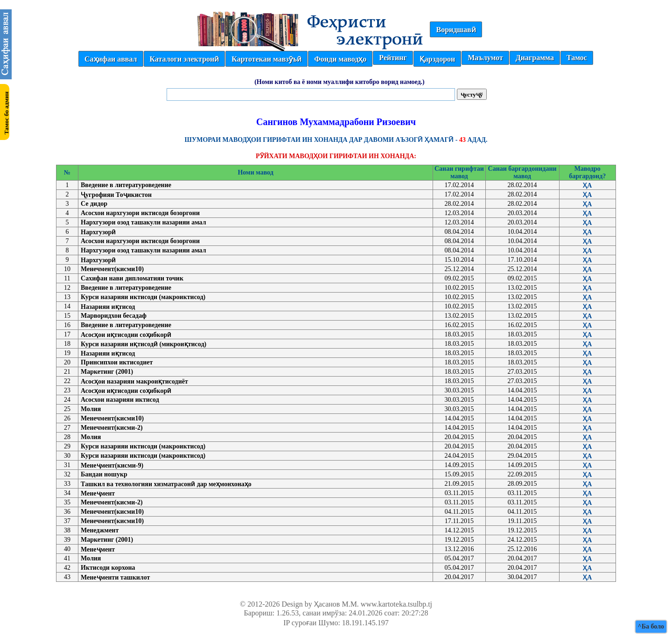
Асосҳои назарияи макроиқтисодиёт (134, 381)
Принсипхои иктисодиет (117, 362)
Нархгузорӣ (98, 232)
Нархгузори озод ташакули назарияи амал (143, 222)
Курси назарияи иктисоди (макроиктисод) (143, 297)
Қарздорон (437, 59)
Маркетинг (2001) (107, 372)
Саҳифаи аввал (111, 59)
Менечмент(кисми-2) (112, 428)
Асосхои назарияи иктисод (120, 400)
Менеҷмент (98, 493)
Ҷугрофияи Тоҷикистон (116, 195)
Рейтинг (393, 58)
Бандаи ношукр (104, 474)
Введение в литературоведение (126, 185)
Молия (91, 409)
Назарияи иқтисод (108, 307)
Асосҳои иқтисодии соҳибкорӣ (126, 335)
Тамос (577, 58)
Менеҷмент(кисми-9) (112, 465)
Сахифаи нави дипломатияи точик (132, 278)
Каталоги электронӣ (185, 59)
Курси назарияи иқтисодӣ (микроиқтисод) (143, 344)
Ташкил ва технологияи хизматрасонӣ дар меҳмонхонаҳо (166, 484)
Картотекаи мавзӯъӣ (266, 59)
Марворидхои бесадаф (114, 316)
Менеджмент (100, 530)
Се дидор (94, 204)
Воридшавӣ (456, 30)
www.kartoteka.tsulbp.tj (396, 604)
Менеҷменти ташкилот (115, 577)
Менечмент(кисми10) (112, 269)
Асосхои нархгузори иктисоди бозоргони (140, 213)
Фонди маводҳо (340, 59)
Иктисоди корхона (108, 568)
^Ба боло (651, 626)
